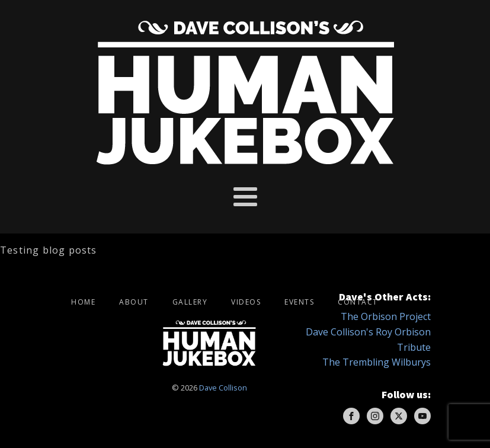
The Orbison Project (386, 316)
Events (299, 302)
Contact (358, 302)
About (134, 302)
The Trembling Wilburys (377, 362)
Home (83, 302)
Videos (246, 302)
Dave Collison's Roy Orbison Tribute (368, 340)
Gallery (190, 302)
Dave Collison (223, 388)
